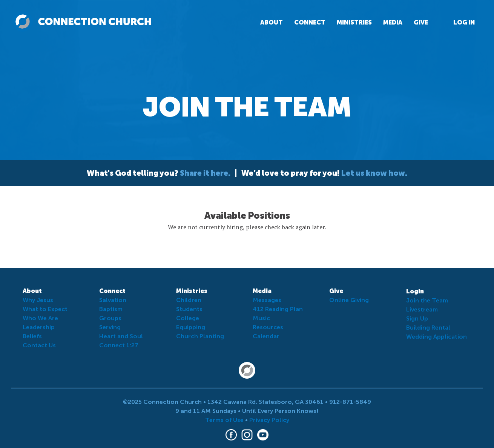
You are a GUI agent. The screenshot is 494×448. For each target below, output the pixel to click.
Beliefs (32, 336)
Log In (464, 22)
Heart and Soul (121, 336)
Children (189, 300)
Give (421, 22)
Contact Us (39, 345)
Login (415, 291)
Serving (110, 327)
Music (261, 318)
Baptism (111, 309)
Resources (268, 327)
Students (189, 309)
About (272, 22)
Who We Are (40, 318)
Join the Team (427, 300)
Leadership (39, 327)
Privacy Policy (269, 420)
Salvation (113, 300)
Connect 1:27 (119, 345)
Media (393, 22)
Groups (110, 318)
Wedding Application (436, 337)
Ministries (354, 22)
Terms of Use (224, 420)
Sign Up (417, 318)
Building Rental (428, 328)
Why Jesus (38, 300)
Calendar (266, 336)
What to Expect (45, 309)
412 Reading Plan (278, 309)
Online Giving (349, 300)
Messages (267, 300)
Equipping (191, 327)
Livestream (422, 309)
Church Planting (200, 336)
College (188, 318)
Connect (310, 22)
